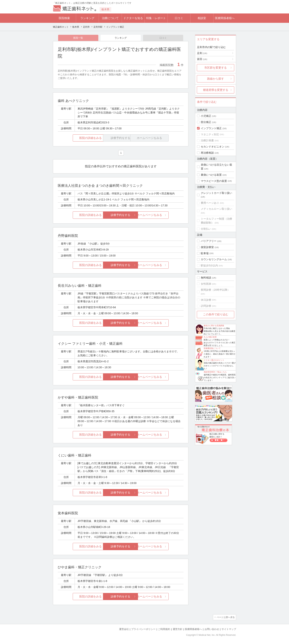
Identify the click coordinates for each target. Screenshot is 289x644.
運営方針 (178, 629)
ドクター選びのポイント (214, 360)
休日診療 (206, 300)
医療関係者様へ (225, 18)
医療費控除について (212, 348)
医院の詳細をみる (79, 138)
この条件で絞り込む (216, 314)
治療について (110, 18)
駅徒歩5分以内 (209, 265)
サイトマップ (229, 629)
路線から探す (216, 79)
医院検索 (64, 18)
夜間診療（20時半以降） (215, 290)
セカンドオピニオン (213, 147)
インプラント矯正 (211, 128)
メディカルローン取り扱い (216, 209)
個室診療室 (207, 247)
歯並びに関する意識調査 (214, 326)
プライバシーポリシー (143, 629)
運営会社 (124, 629)
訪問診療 (206, 306)
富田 (202, 59)
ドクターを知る (133, 18)
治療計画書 (207, 140)
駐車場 (205, 253)
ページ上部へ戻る (225, 617)
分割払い (206, 229)
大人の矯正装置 (210, 337)
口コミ (179, 18)
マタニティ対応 (210, 134)
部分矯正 (206, 122)
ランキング (87, 18)
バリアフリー (209, 241)
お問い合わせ (212, 629)
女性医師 (206, 284)
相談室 (202, 18)
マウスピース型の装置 (214, 181)
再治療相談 (207, 153)
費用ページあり (210, 203)
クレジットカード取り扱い (216, 193)
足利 (202, 53)
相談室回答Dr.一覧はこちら (215, 372)
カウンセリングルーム (214, 259)
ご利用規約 (164, 629)
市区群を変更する (216, 68)
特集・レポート (156, 18)
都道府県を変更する (216, 90)
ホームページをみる (163, 215)
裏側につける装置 (211, 175)
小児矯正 (206, 116)
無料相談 (206, 278)
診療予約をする (121, 215)
